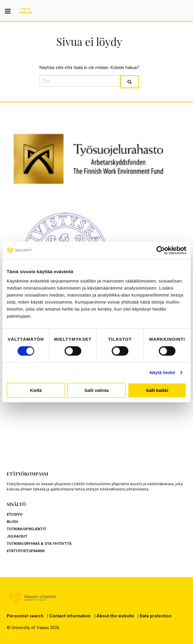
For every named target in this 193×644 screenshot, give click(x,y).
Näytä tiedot (162, 372)
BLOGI (12, 522)
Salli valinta (97, 390)
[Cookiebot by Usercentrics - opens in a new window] (161, 250)
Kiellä (36, 390)
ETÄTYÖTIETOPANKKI (26, 551)
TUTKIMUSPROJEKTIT (26, 529)
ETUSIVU (15, 514)
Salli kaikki (157, 390)
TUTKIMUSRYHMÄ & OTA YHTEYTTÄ (39, 544)
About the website (115, 616)
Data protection (156, 616)
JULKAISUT (17, 536)
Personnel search (25, 616)
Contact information (70, 616)
